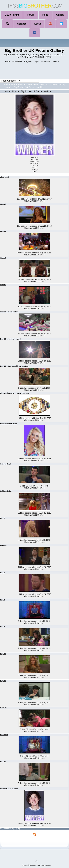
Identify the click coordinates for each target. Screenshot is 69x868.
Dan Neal (4, 735)
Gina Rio (4, 708)
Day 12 (3, 654)
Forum (31, 15)
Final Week (5, 177)
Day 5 (3, 599)
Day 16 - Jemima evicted (10, 339)
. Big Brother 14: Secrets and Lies (29, 87)
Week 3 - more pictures (10, 312)
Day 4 (3, 572)
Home (7, 85)
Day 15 (3, 761)
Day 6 (3, 518)
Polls (45, 15)
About (38, 24)
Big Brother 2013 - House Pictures (14, 393)
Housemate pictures (9, 423)
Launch (3, 545)
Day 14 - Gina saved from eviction (14, 366)
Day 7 (3, 626)
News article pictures (9, 788)
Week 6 (3, 231)
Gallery (60, 15)
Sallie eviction (6, 491)
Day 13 (3, 681)
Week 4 (3, 285)
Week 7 (3, 204)
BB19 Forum (12, 15)
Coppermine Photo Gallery (41, 865)
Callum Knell (6, 464)
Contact (22, 24)
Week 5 (3, 258)
